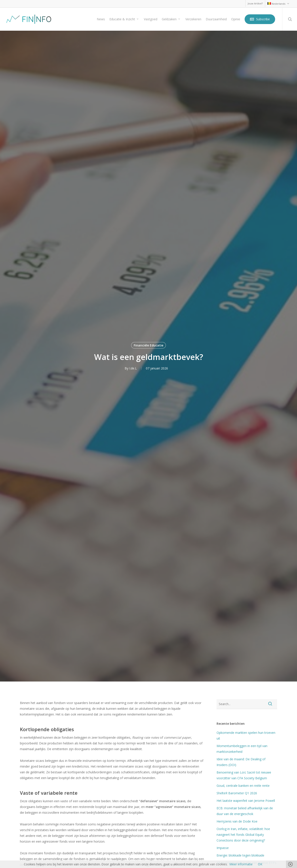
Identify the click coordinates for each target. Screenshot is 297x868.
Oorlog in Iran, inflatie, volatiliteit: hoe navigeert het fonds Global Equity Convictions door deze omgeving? (243, 835)
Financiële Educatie (148, 345)
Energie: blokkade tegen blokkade (240, 855)
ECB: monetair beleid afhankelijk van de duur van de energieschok (245, 811)
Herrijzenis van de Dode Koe (237, 821)
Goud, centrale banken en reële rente (243, 786)
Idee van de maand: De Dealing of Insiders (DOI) (241, 762)
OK (260, 864)
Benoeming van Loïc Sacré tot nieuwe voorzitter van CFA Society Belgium (244, 775)
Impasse (223, 848)
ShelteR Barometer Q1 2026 (237, 793)
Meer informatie (241, 864)
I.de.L (133, 368)
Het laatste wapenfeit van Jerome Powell (246, 801)
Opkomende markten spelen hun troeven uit (246, 735)
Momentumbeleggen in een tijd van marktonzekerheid (242, 749)
